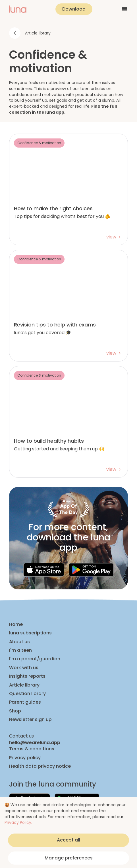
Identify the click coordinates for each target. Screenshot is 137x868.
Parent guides (25, 702)
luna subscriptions (30, 633)
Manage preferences (69, 858)
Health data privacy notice (40, 766)
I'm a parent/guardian (35, 659)
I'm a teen (20, 650)
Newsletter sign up (30, 720)
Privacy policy (25, 758)
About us (19, 642)
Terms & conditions (32, 749)
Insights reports (27, 676)
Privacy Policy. (18, 822)
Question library (27, 694)
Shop (15, 711)
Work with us (24, 668)
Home (16, 624)
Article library (24, 685)
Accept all (68, 840)
